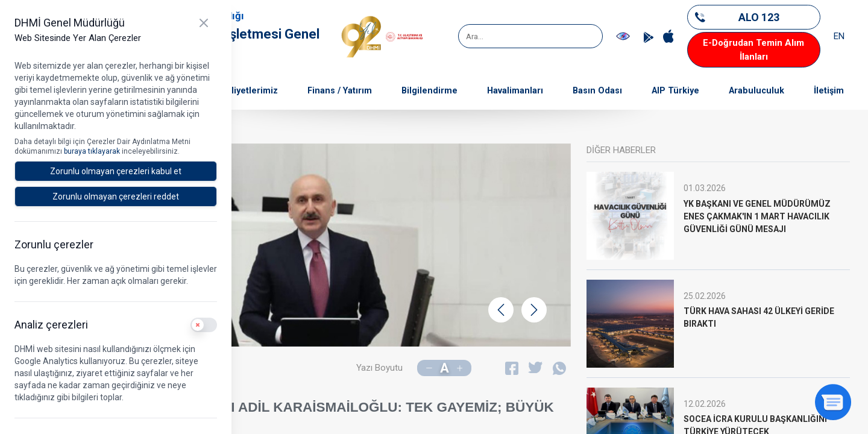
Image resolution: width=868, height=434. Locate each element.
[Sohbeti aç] (833, 402)
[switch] (204, 325)
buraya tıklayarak (93, 151)
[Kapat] (204, 23)
